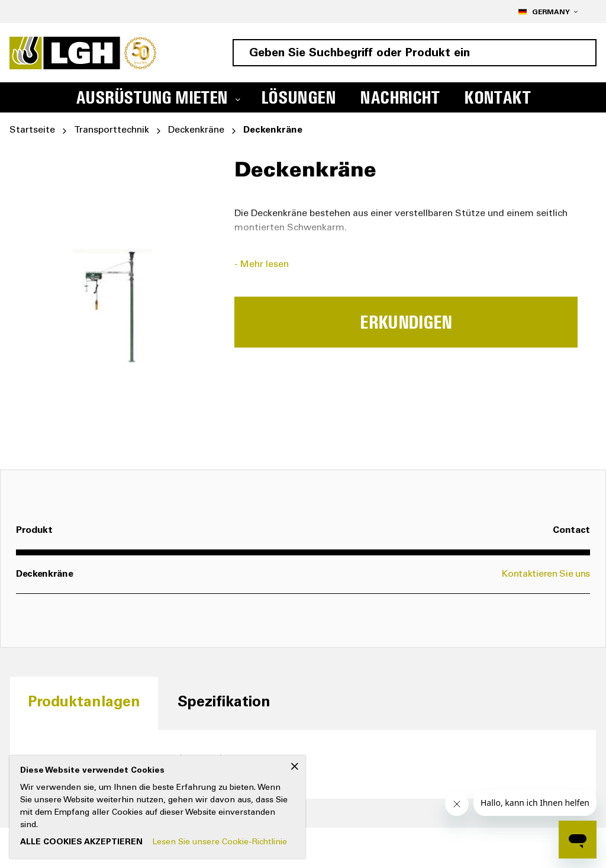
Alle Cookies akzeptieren (81, 843)
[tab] (84, 703)
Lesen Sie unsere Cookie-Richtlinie (220, 843)
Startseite (32, 130)
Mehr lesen (265, 265)
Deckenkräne (196, 130)
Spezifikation (224, 703)
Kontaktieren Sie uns (546, 574)
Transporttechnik (112, 130)
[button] (548, 12)
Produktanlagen (84, 703)
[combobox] (415, 53)
